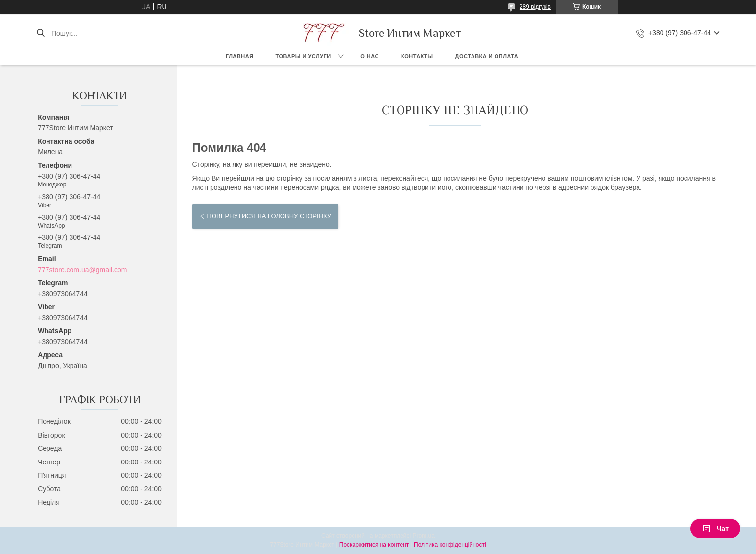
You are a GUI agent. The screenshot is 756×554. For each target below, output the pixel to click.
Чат (715, 529)
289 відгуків (535, 7)
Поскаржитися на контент (374, 545)
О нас (370, 56)
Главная (240, 56)
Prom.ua (424, 536)
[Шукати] (40, 33)
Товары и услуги (303, 56)
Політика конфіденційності (450, 545)
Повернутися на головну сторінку (269, 216)
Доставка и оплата (487, 56)
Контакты (417, 56)
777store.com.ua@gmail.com (82, 270)
